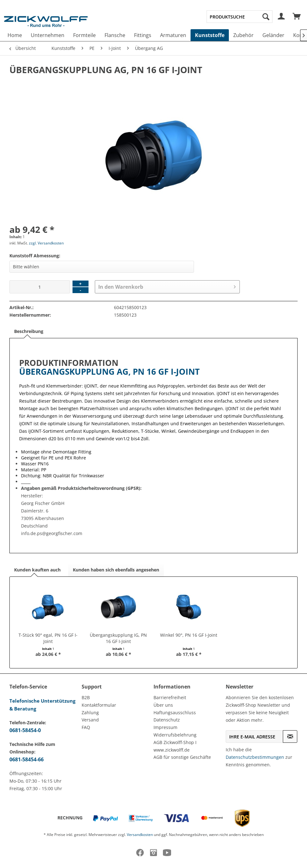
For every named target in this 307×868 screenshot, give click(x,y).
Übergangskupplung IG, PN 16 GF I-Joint (118, 638)
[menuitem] (240, 17)
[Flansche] (115, 35)
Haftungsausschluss (175, 713)
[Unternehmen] (48, 35)
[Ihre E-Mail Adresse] (255, 737)
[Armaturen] (173, 35)
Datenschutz (167, 720)
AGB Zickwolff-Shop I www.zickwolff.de (175, 746)
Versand (90, 720)
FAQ (86, 727)
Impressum (165, 727)
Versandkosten (140, 835)
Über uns (163, 705)
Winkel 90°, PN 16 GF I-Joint (189, 635)
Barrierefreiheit (170, 697)
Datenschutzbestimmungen (255, 757)
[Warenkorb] (297, 17)
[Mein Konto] (282, 17)
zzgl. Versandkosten (46, 243)
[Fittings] (143, 35)
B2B (86, 697)
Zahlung (90, 713)
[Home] (15, 35)
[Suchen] (266, 17)
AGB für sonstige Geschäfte (182, 757)
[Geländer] (273, 35)
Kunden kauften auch (37, 570)
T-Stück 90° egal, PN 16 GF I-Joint (48, 638)
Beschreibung (29, 331)
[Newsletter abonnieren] (290, 737)
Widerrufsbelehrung (175, 735)
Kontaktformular (99, 705)
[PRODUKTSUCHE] (240, 17)
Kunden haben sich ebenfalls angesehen (116, 570)
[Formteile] (84, 35)
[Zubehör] (243, 35)
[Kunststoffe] (210, 35)
